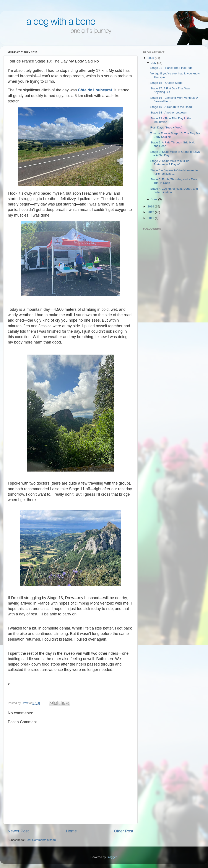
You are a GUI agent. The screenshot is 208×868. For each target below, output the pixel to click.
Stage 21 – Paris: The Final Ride (171, 68)
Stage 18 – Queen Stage (167, 83)
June (155, 199)
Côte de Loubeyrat (95, 90)
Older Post (124, 831)
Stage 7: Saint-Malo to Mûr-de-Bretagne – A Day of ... (170, 163)
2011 (151, 218)
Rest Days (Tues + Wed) (166, 127)
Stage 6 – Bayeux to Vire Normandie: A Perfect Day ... (175, 172)
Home (71, 831)
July (154, 63)
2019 (151, 206)
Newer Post (18, 831)
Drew (25, 703)
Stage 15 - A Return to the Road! (171, 107)
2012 (151, 212)
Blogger (112, 857)
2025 (151, 58)
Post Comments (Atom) (41, 840)
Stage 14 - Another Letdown (168, 113)
